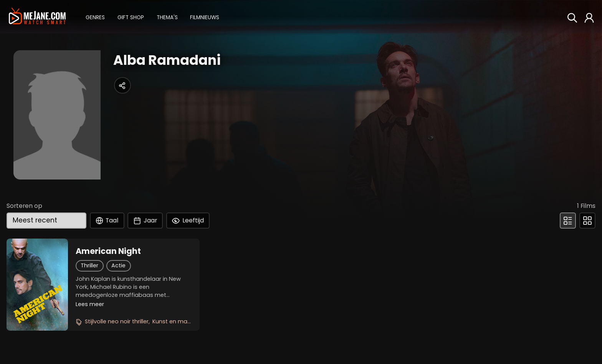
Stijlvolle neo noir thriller (117, 321)
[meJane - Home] (37, 16)
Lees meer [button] (90, 304)
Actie (118, 265)
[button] (95, 17)
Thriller (89, 265)
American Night (108, 251)
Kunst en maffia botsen (185, 321)
